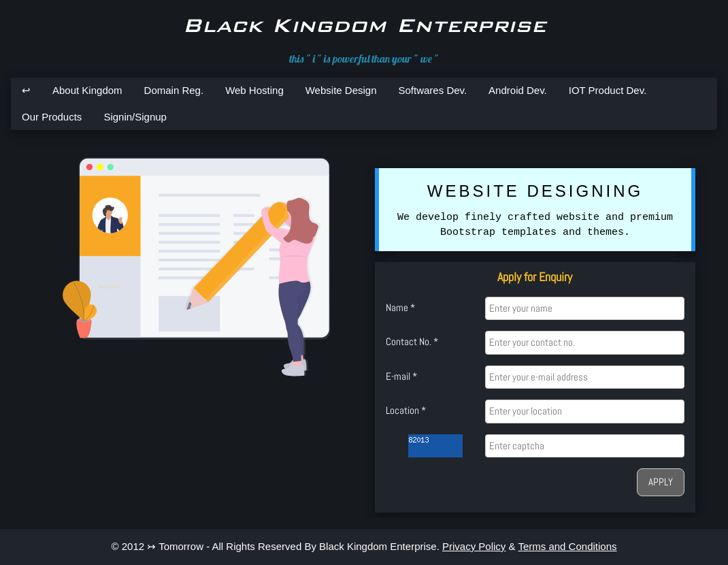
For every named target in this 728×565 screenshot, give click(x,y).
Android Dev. (518, 90)
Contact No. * (412, 341)
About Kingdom (87, 90)
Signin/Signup (135, 117)
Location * (406, 410)
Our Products (52, 117)
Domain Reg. (174, 90)
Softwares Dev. (433, 90)
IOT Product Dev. (608, 90)
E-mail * (401, 376)
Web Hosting (254, 90)
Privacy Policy (474, 546)
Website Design (341, 90)
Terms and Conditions (567, 546)
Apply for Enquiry (535, 277)
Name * (400, 307)
